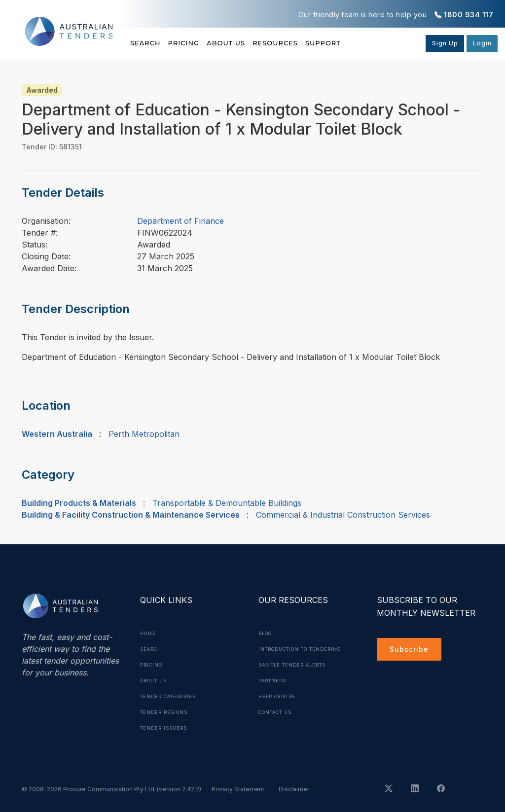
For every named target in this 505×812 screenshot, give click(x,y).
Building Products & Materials (79, 503)
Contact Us (278, 728)
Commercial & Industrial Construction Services (343, 515)
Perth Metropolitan (144, 434)
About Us (253, 43)
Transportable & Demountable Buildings (227, 503)
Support (377, 43)
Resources (315, 43)
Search (146, 43)
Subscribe (412, 651)
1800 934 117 (469, 15)
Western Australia (57, 434)
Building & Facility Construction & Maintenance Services (131, 515)
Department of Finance (180, 221)
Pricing (197, 43)
